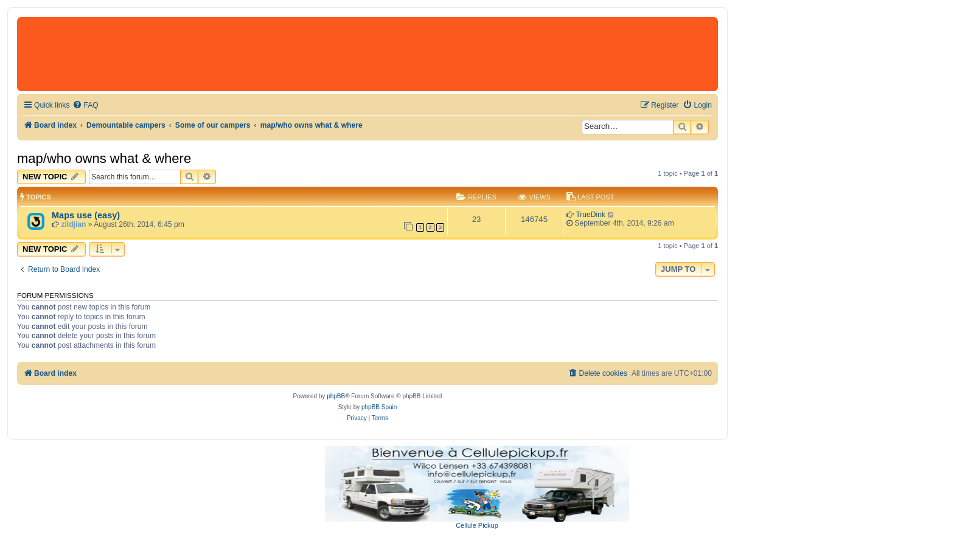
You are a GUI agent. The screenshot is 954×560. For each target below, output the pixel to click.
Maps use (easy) (86, 215)
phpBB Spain (379, 407)
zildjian (73, 224)
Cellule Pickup (477, 525)
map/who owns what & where (104, 158)
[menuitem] (85, 105)
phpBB (336, 396)
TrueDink (590, 215)
